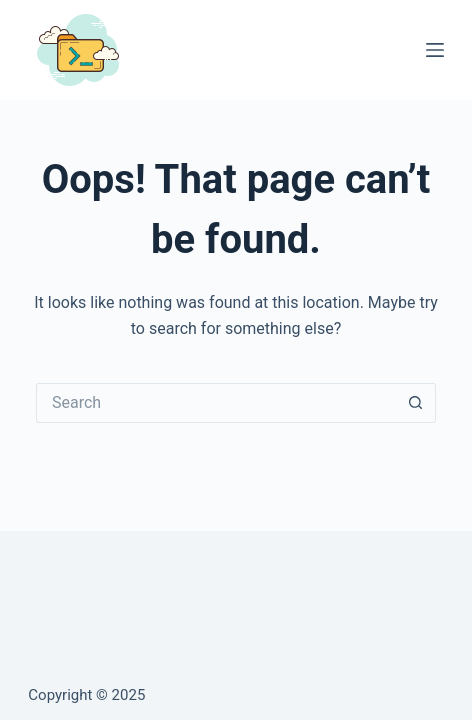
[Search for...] (216, 403)
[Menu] (435, 50)
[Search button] (416, 403)
